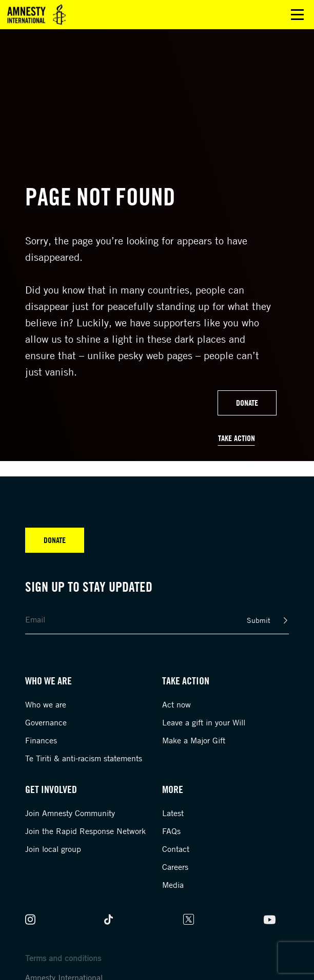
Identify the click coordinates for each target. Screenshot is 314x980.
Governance (46, 722)
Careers (175, 867)
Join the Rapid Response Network (85, 831)
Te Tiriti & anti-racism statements (84, 758)
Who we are (46, 704)
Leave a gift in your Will (204, 722)
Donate (247, 403)
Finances (41, 740)
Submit (259, 620)
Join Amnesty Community (70, 813)
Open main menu (297, 15)
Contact (176, 849)
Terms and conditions (63, 958)
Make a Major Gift (194, 740)
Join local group (53, 849)
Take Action (237, 438)
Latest (173, 813)
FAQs (171, 831)
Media (173, 885)
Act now (176, 704)
